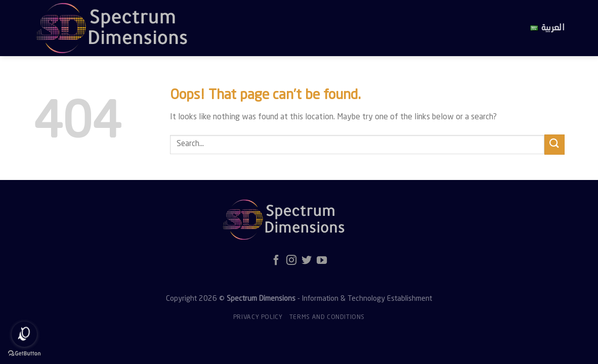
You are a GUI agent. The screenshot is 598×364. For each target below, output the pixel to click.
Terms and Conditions (327, 317)
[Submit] (554, 144)
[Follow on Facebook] (276, 261)
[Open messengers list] (24, 334)
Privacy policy (258, 317)
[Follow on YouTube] (322, 261)
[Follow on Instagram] (291, 261)
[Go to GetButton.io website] (24, 354)
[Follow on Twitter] (307, 261)
